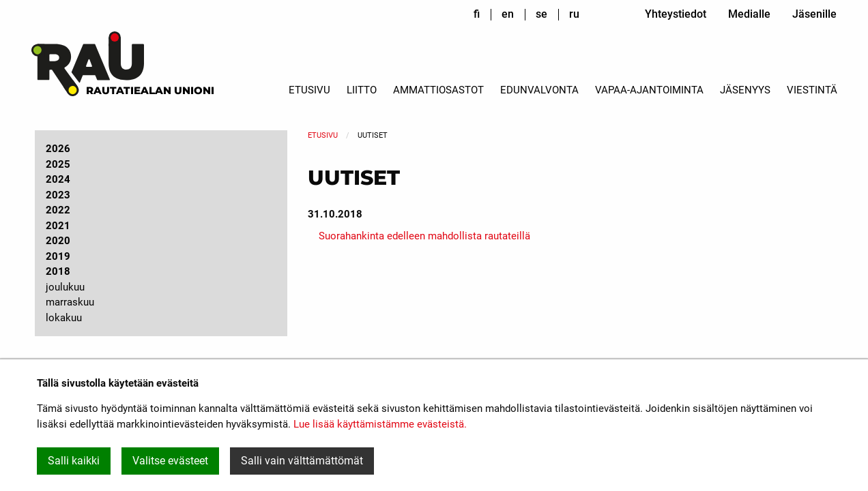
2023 (58, 195)
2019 (58, 256)
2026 (58, 149)
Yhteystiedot (676, 14)
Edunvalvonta (539, 90)
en (508, 14)
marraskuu (70, 302)
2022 (58, 210)
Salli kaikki (74, 461)
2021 (58, 226)
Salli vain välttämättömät (302, 461)
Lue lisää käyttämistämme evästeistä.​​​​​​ (380, 424)
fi (477, 14)
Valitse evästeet (170, 461)
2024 (58, 179)
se (541, 14)
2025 (58, 164)
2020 (58, 241)
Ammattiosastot (438, 90)
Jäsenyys (745, 90)
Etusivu (309, 90)
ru (574, 14)
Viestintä (812, 90)
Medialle (749, 14)
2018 (58, 271)
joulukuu (65, 287)
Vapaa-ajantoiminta (649, 90)
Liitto (362, 90)
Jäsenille (814, 14)
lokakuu (64, 318)
